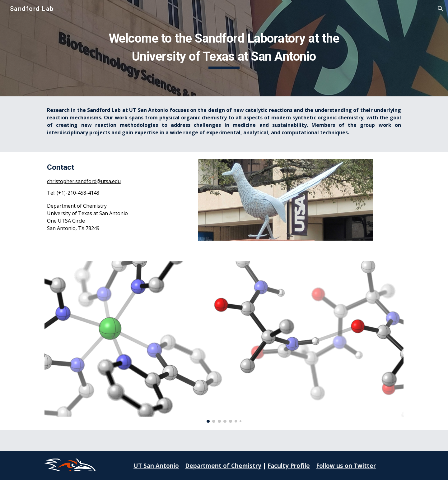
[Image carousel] (224, 342)
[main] (224, 48)
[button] (441, 9)
